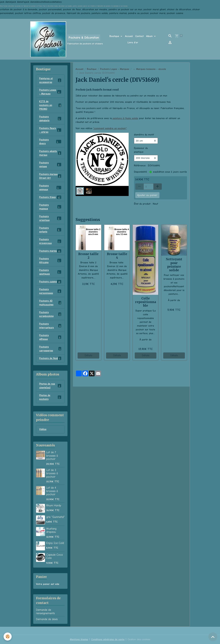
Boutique (115, 36)
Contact (139, 36)
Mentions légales (79, 639)
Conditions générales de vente (108, 639)
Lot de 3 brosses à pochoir (52, 473)
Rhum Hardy (54, 505)
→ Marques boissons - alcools (149, 69)
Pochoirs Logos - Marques (115, 69)
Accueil (129, 36)
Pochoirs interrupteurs (50, 326)
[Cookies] (8, 637)
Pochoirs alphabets (50, 119)
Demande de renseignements (45, 611)
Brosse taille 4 (117, 256)
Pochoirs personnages (50, 291)
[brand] (65, 39)
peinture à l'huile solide (125, 118)
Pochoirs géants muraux (50, 153)
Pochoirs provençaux (50, 241)
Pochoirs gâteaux (50, 337)
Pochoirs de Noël (50, 358)
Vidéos (43, 429)
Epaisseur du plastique (141, 150)
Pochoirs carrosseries (50, 349)
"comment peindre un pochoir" (110, 128)
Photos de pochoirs (50, 397)
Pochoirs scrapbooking (50, 314)
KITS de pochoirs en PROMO (50, 105)
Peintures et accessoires (50, 80)
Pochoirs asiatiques (50, 272)
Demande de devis (47, 619)
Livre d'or (133, 42)
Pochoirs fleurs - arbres (50, 130)
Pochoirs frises (50, 197)
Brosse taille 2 (88, 256)
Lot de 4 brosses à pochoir (52, 491)
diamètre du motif (144, 135)
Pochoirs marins (50, 251)
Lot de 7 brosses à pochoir (52, 456)
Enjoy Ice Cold (55, 543)
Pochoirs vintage (50, 165)
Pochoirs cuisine (50, 282)
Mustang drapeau (51, 530)
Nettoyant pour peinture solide (174, 265)
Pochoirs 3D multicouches (50, 303)
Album (150, 36)
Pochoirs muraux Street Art (50, 176)
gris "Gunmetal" (55, 517)
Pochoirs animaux (50, 188)
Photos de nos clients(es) (50, 386)
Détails (88, 355)
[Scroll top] (213, 637)
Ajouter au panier (147, 195)
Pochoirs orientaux (50, 218)
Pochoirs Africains (50, 260)
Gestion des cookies (139, 639)
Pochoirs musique (50, 207)
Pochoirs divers (50, 142)
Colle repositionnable (146, 302)
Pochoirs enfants (50, 230)
